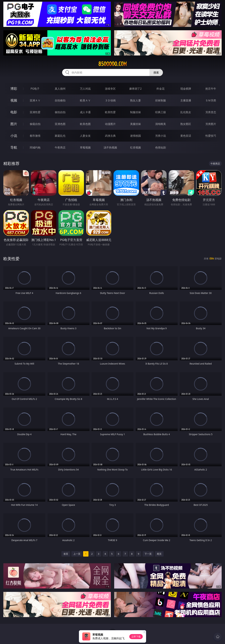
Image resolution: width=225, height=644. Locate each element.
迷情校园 (136, 136)
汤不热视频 (110, 147)
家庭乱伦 (60, 136)
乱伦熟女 (186, 112)
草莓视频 (85, 147)
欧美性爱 (110, 112)
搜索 (156, 72)
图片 (14, 124)
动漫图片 (110, 124)
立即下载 (136, 637)
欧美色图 (85, 124)
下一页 (148, 554)
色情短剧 (161, 147)
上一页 (77, 554)
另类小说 (161, 136)
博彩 (14, 89)
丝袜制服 (161, 100)
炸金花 (161, 89)
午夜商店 (60, 147)
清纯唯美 (161, 124)
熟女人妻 (136, 100)
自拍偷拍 (60, 100)
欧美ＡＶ (85, 100)
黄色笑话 (186, 136)
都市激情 (35, 136)
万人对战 (85, 89)
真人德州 (60, 89)
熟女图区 (186, 124)
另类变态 (211, 112)
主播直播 (186, 100)
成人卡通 (85, 112)
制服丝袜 (136, 112)
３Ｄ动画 (110, 100)
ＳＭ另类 (211, 100)
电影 (14, 112)
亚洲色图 (60, 124)
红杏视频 (136, 147)
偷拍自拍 (60, 112)
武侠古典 (110, 136)
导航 (14, 147)
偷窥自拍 (35, 124)
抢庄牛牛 (211, 89)
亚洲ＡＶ (35, 100)
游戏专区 (110, 89)
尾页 (159, 554)
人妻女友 (85, 136)
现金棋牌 (186, 89)
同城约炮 (35, 147)
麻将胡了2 (135, 89)
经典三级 (161, 112)
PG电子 (35, 89)
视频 (14, 100)
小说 (14, 136)
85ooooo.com (113, 64)
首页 (66, 554)
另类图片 (211, 124)
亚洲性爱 (35, 112)
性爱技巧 (211, 136)
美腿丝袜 (136, 124)
